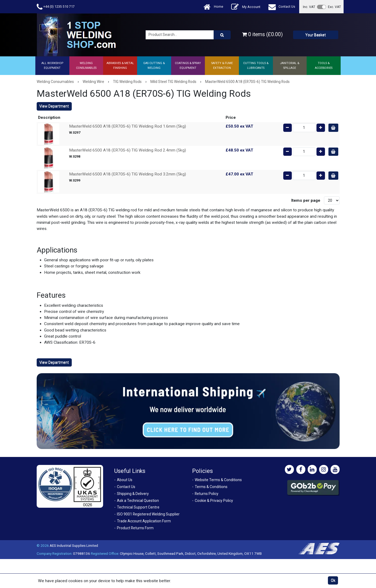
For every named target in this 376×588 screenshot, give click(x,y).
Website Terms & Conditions (218, 480)
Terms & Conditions (211, 487)
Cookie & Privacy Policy (214, 501)
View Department (54, 106)
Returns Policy (207, 494)
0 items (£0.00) (262, 34)
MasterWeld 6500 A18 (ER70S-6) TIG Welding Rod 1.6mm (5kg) (128, 126)
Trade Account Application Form (144, 521)
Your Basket (316, 35)
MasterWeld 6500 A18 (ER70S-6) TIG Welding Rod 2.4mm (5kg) (128, 150)
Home (213, 7)
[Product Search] (222, 35)
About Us (125, 480)
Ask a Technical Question (138, 501)
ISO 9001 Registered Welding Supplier (148, 514)
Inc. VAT (309, 7)
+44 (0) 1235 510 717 (56, 7)
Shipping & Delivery (133, 494)
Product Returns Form (135, 528)
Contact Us (282, 7)
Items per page (306, 200)
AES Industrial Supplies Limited (74, 545)
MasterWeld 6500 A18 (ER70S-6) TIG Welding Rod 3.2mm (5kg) (128, 174)
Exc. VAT (334, 7)
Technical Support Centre (138, 507)
